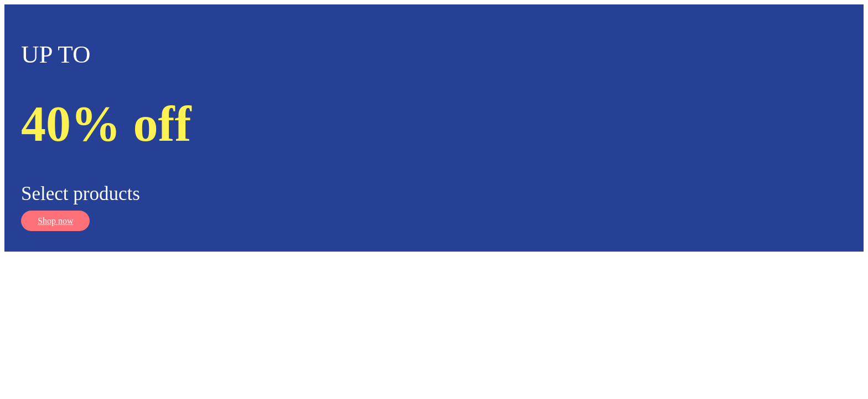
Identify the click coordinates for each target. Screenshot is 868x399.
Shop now (55, 221)
